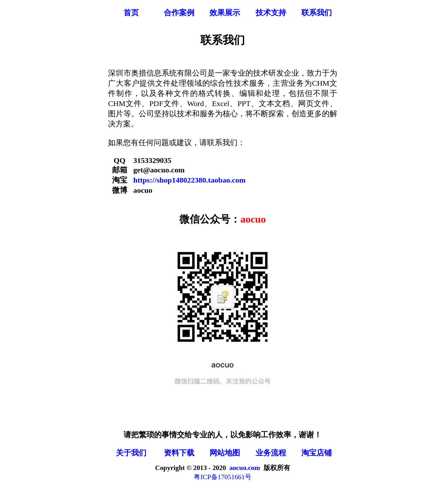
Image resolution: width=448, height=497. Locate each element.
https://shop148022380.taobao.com (189, 180)
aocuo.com (245, 468)
